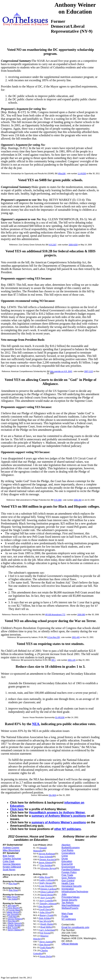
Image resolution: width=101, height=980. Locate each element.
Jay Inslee (13, 899)
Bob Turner (9, 856)
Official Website (70, 944)
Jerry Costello (46, 901)
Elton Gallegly (48, 892)
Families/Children (71, 870)
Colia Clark (9, 861)
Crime (65, 856)
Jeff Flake (12, 906)
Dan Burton (44, 906)
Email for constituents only (75, 927)
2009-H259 (73, 245)
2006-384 (78, 500)
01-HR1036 (60, 717)
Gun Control (68, 881)
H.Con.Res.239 (53, 637)
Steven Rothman (47, 854)
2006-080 (81, 615)
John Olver (45, 912)
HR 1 (54, 660)
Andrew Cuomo (11, 848)
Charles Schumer (12, 859)
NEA (36, 724)
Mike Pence (12, 897)
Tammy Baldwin (14, 930)
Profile (65, 916)
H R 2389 (58, 500)
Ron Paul (13, 884)
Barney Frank (47, 915)
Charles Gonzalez (40, 952)
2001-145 (72, 660)
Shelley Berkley (15, 925)
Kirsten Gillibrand (12, 867)
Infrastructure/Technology (75, 892)
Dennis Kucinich (48, 859)
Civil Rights (67, 850)
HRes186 (62, 174)
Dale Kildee (45, 918)
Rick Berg (12, 921)
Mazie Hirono (13, 912)
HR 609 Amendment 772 (55, 615)
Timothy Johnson (48, 903)
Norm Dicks (46, 956)
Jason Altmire (46, 862)
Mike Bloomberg (11, 850)
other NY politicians (68, 829)
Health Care (68, 883)
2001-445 (76, 637)
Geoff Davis (45, 909)
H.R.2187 (53, 245)
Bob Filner (13, 890)
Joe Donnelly (13, 914)
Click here (17, 809)
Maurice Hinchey (41, 937)
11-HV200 (82, 174)
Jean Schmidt (46, 856)
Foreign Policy (69, 872)
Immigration (68, 889)
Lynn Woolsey (46, 886)
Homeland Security (72, 886)
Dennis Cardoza (48, 889)
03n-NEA (52, 795)
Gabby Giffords (47, 880)
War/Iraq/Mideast (71, 905)
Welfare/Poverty (70, 908)
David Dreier (47, 895)
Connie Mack (14, 910)
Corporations (68, 853)
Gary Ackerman (47, 930)
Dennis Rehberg (15, 919)
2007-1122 (89, 371)
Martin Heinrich (15, 923)
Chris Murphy (13, 908)
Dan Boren (45, 945)
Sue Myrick (45, 921)
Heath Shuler (47, 924)
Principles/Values (71, 897)
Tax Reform (68, 903)
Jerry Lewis (46, 898)
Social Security (69, 900)
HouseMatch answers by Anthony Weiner (57, 812)
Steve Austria (46, 942)
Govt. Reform (69, 878)
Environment (68, 867)
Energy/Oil (67, 864)
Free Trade (67, 875)
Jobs (64, 894)
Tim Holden (46, 865)
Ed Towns (45, 933)
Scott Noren (9, 870)
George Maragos (12, 864)
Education (67, 861)
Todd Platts (46, 947)
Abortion (66, 845)
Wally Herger (46, 883)
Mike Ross (45, 877)
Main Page (67, 914)
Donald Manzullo (40, 849)
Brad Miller (46, 927)
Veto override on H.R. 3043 (61, 371)
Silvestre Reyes (48, 868)
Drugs (65, 859)
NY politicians (69, 919)
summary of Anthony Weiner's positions (59, 816)
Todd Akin (13, 917)
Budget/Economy (71, 848)
